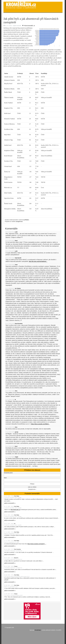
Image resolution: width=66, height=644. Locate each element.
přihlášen (27, 220)
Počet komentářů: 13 (29, 26)
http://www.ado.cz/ (15, 510)
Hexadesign (38, 630)
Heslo (5, 478)
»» (10, 503)
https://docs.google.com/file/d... (40, 424)
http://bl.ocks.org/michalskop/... (38, 261)
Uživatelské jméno (8, 473)
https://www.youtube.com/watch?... (37, 544)
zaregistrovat (19, 221)
